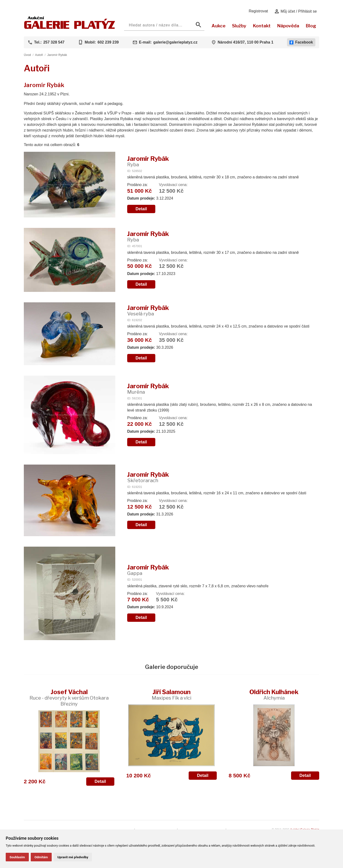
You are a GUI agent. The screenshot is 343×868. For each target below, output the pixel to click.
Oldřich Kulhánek (274, 694)
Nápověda (288, 26)
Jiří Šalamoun (171, 694)
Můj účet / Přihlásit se (295, 11)
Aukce (219, 26)
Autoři (39, 55)
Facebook (301, 42)
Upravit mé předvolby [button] (73, 857)
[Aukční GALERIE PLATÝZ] (70, 28)
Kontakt (262, 26)
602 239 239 (108, 42)
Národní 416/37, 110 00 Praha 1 (246, 42)
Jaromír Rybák (57, 55)
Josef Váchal (69, 697)
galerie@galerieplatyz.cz (175, 42)
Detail (141, 209)
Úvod (27, 55)
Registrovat (258, 11)
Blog (311, 26)
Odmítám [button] (41, 857)
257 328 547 (54, 42)
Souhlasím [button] (17, 857)
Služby (239, 26)
